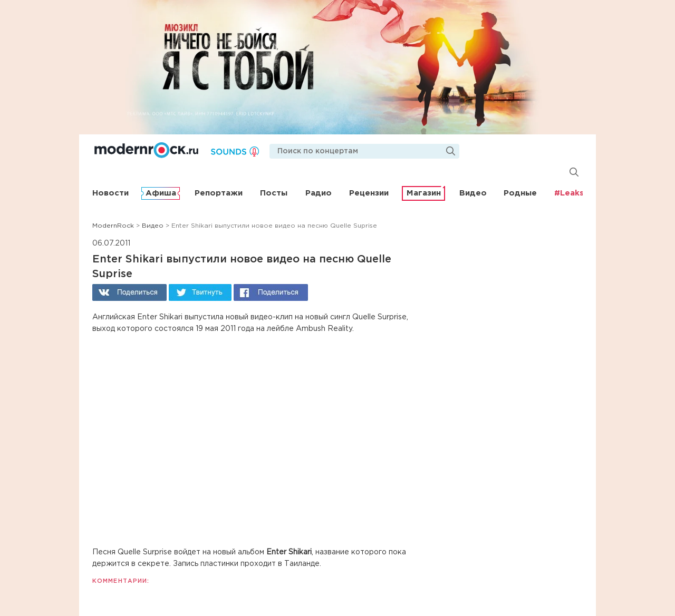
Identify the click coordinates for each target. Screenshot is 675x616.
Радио (319, 193)
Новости (110, 193)
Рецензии (369, 193)
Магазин (424, 193)
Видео (473, 193)
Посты (274, 193)
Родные (520, 193)
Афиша (161, 193)
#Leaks (569, 193)
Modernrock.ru (146, 150)
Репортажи (219, 193)
